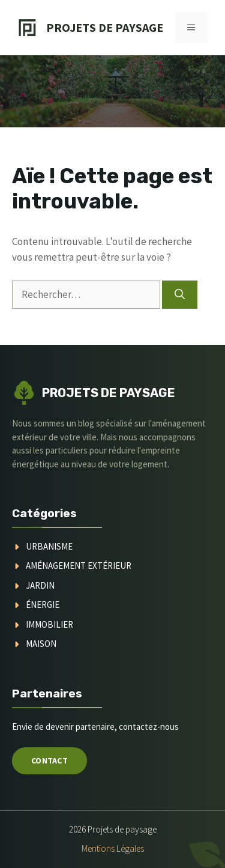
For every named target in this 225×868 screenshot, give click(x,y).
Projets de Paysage (105, 27)
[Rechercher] (180, 295)
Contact (49, 760)
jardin (40, 585)
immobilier (49, 624)
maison (41, 644)
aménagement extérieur (79, 566)
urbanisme (49, 546)
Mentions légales (113, 848)
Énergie (43, 605)
